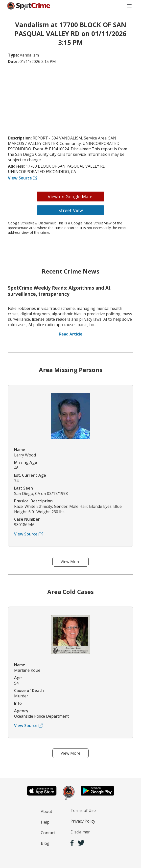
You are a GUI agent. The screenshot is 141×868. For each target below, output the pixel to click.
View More (70, 562)
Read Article (71, 334)
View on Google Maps (71, 197)
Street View (71, 210)
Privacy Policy (83, 821)
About (47, 811)
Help (45, 822)
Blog (45, 843)
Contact (48, 833)
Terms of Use (83, 810)
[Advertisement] (70, 100)
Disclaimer (80, 832)
